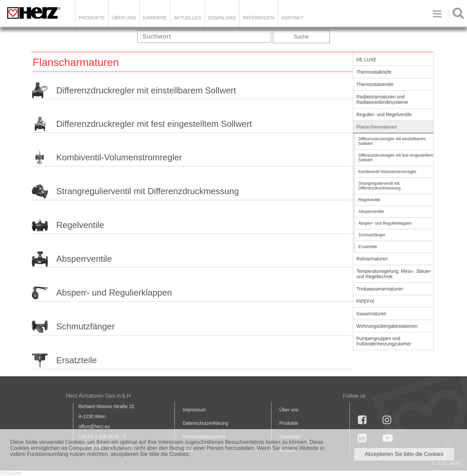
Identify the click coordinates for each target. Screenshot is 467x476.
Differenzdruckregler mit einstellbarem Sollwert (146, 90)
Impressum (194, 410)
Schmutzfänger (86, 326)
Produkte (92, 18)
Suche (301, 37)
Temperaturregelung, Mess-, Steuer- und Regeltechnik (394, 274)
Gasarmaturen (371, 314)
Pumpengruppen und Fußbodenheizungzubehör (384, 341)
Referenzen (259, 18)
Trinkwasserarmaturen (380, 289)
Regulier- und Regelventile (384, 114)
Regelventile (80, 225)
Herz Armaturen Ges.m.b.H (99, 396)
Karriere (155, 18)
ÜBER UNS (124, 18)
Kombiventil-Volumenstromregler (119, 157)
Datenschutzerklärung (206, 423)
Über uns (289, 410)
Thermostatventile (375, 84)
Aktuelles (188, 18)
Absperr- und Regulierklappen (114, 293)
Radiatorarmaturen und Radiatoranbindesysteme (382, 99)
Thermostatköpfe (374, 72)
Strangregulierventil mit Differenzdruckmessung (148, 191)
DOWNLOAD (222, 18)
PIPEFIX (366, 301)
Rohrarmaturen (372, 259)
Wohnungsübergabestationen (387, 326)
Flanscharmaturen (377, 127)
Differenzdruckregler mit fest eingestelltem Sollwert (154, 124)
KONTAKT (292, 18)
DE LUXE (367, 60)
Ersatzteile (76, 360)
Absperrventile (84, 259)
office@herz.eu (94, 426)
